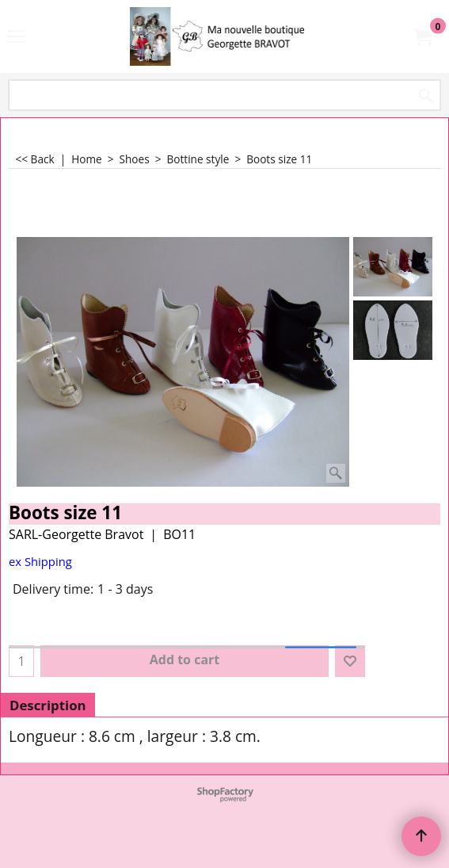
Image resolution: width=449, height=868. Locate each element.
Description (48, 705)
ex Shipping (40, 561)
